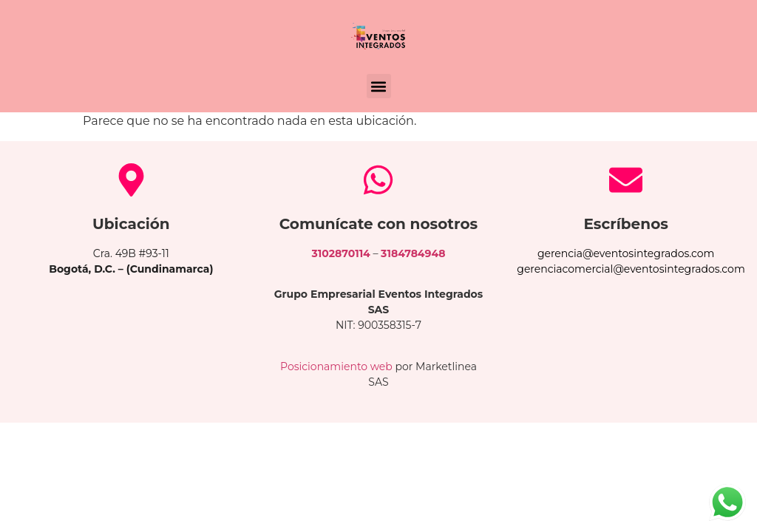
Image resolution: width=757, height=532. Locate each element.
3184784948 (413, 253)
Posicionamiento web (336, 366)
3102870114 (341, 253)
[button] (379, 86)
